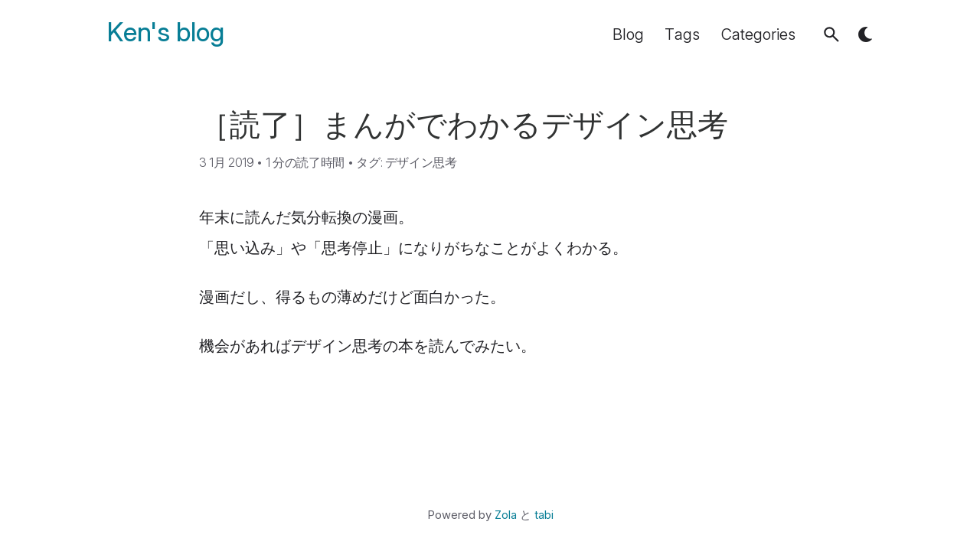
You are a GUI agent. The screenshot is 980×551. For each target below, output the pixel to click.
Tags (682, 34)
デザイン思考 (421, 162)
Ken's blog (166, 33)
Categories (758, 34)
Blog (628, 34)
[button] (831, 34)
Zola (506, 515)
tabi (544, 515)
